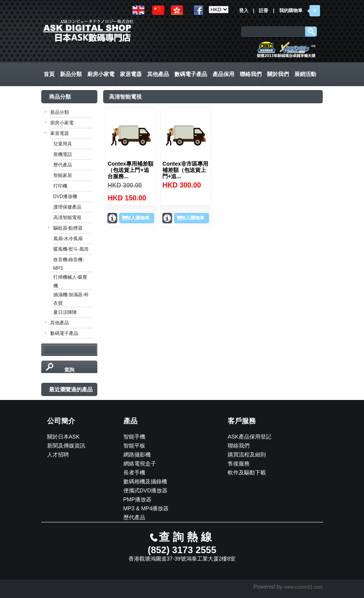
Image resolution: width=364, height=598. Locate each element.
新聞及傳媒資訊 (66, 446)
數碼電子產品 (64, 333)
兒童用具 (63, 144)
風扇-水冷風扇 (68, 239)
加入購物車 (138, 218)
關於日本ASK (63, 437)
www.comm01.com (303, 587)
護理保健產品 (67, 207)
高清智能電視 (67, 218)
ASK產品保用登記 (250, 437)
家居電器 (60, 133)
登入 (244, 11)
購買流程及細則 (247, 455)
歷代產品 (63, 165)
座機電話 (63, 154)
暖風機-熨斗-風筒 (71, 249)
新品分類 (60, 112)
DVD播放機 (65, 196)
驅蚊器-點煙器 (68, 228)
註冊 (264, 11)
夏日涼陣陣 (65, 312)
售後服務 (239, 464)
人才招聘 (58, 455)
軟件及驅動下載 (247, 472)
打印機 (60, 186)
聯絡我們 (239, 446)
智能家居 (63, 175)
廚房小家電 (62, 123)
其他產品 (60, 323)
